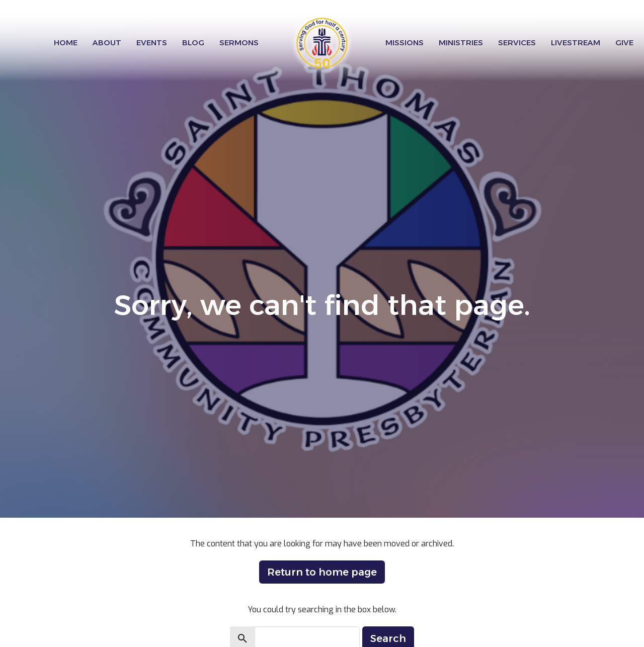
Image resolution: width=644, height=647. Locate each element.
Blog (193, 43)
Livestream (576, 43)
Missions (405, 43)
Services (517, 43)
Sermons (239, 43)
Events (152, 43)
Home (66, 43)
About (107, 43)
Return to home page (322, 572)
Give (624, 43)
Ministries (461, 43)
